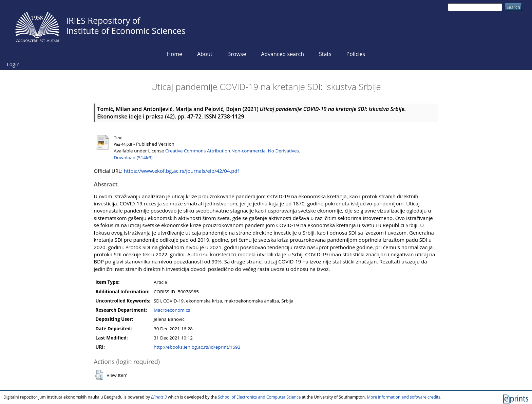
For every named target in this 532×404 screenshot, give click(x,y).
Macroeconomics (172, 310)
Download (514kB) (133, 158)
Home (175, 54)
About (205, 54)
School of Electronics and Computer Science (259, 397)
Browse (237, 54)
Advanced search (282, 54)
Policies (356, 54)
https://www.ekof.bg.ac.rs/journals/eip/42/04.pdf (182, 171)
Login (13, 64)
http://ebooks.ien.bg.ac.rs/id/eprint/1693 (197, 347)
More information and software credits (403, 397)
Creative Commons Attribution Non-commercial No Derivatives (232, 151)
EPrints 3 (159, 397)
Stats (325, 54)
